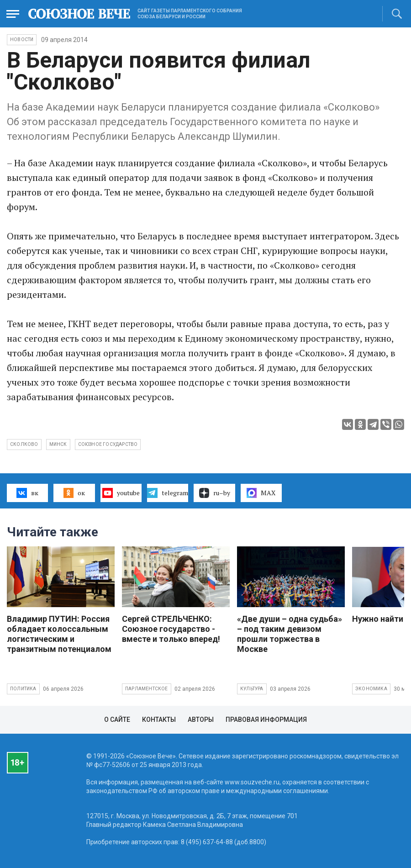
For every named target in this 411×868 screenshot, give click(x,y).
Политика (23, 689)
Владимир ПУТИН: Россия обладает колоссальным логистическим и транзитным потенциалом (59, 634)
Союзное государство (108, 444)
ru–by (215, 493)
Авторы (201, 720)
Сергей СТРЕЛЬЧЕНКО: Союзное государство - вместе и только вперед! (171, 629)
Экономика (371, 689)
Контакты (159, 720)
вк (27, 493)
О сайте (117, 720)
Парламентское (147, 689)
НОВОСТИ (22, 40)
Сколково (24, 444)
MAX (261, 493)
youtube (121, 493)
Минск (58, 444)
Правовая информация (266, 720)
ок (74, 493)
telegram (167, 493)
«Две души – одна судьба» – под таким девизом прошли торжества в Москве (290, 634)
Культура (252, 689)
